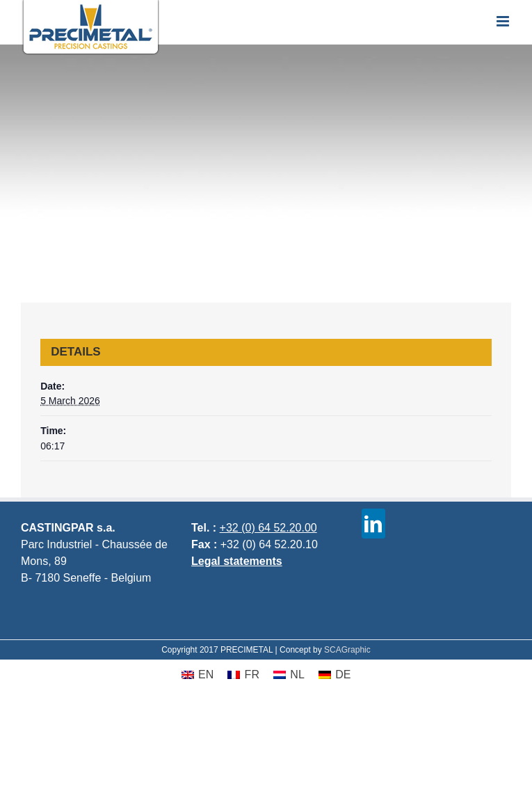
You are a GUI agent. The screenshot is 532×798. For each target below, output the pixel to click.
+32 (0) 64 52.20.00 (268, 528)
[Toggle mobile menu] (504, 21)
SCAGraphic (347, 650)
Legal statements (237, 561)
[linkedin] (373, 524)
